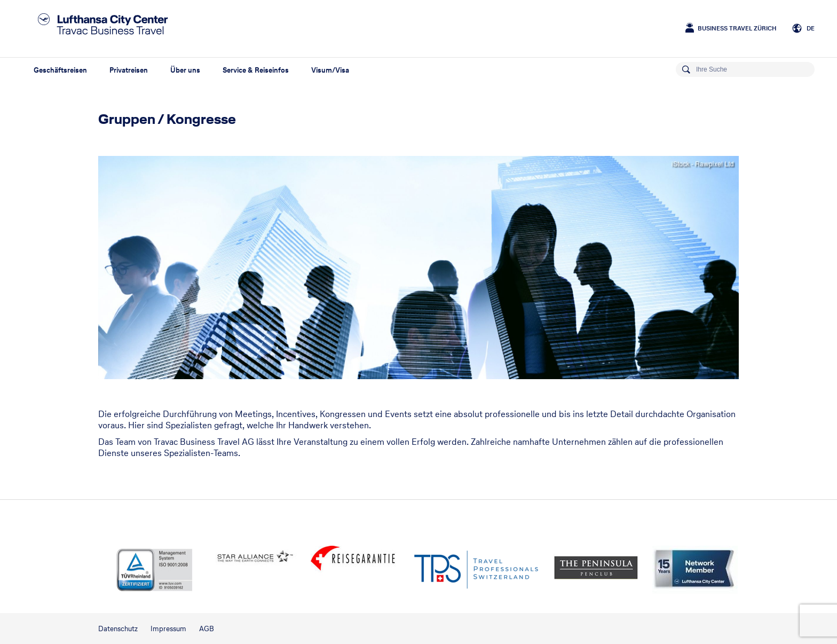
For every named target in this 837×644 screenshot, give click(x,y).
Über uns (185, 70)
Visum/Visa (330, 70)
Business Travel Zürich (737, 28)
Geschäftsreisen (60, 70)
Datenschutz (118, 629)
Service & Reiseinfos (256, 70)
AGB (207, 629)
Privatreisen (129, 70)
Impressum (168, 629)
